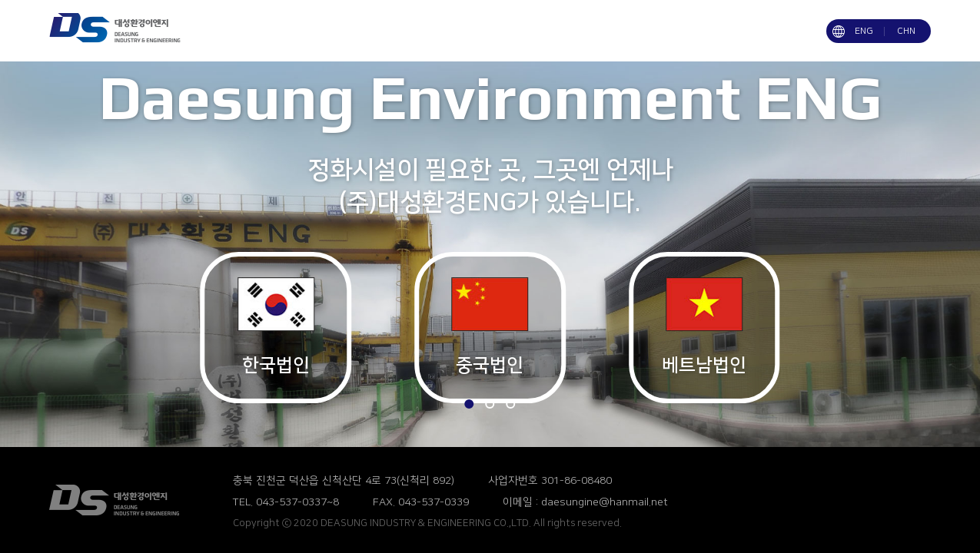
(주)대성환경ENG (128, 500)
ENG (864, 31)
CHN (906, 31)
